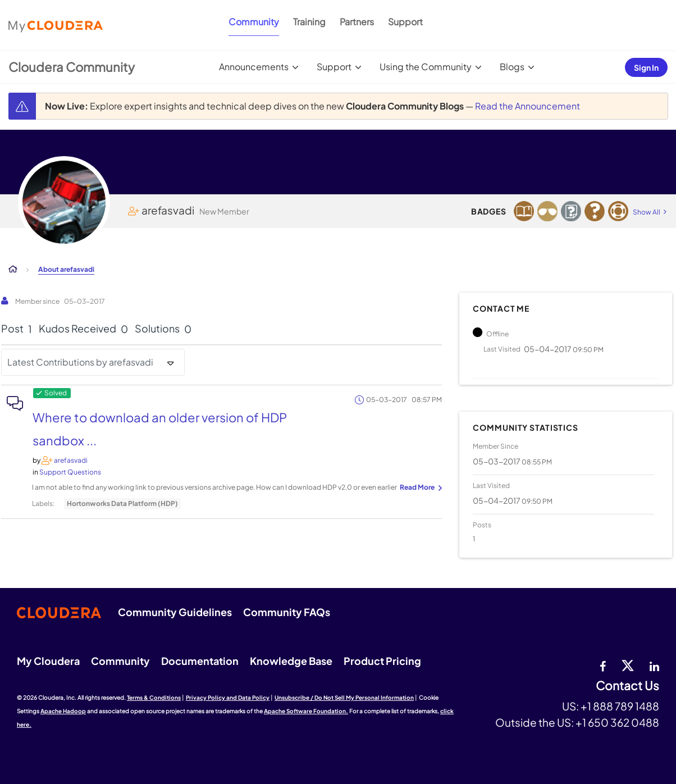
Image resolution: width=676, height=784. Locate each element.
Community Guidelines (175, 612)
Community (254, 22)
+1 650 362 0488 (617, 722)
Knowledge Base (291, 661)
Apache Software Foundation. (306, 711)
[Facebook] (603, 665)
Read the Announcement (527, 106)
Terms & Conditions (154, 698)
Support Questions (70, 472)
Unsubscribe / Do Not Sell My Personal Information (344, 698)
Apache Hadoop (63, 711)
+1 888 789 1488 (620, 706)
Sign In (646, 67)
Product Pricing (382, 661)
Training (309, 22)
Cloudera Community (72, 67)
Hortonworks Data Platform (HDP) (122, 503)
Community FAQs (287, 612)
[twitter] (628, 665)
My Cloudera (48, 661)
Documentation (200, 661)
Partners (357, 22)
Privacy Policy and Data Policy (228, 698)
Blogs (512, 67)
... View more (419, 488)
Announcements (254, 67)
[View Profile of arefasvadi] (71, 460)
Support (405, 22)
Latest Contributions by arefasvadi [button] (80, 362)
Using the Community (426, 67)
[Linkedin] (654, 665)
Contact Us (627, 686)
